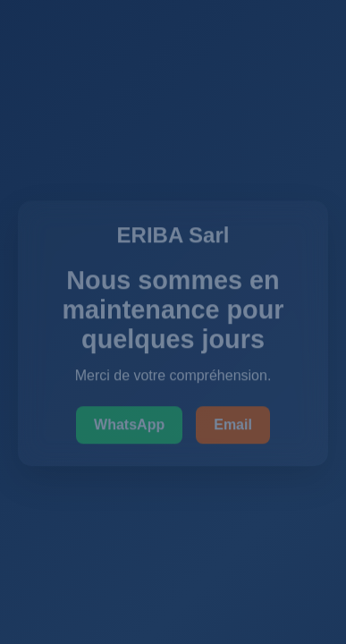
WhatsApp (129, 425)
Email (233, 425)
